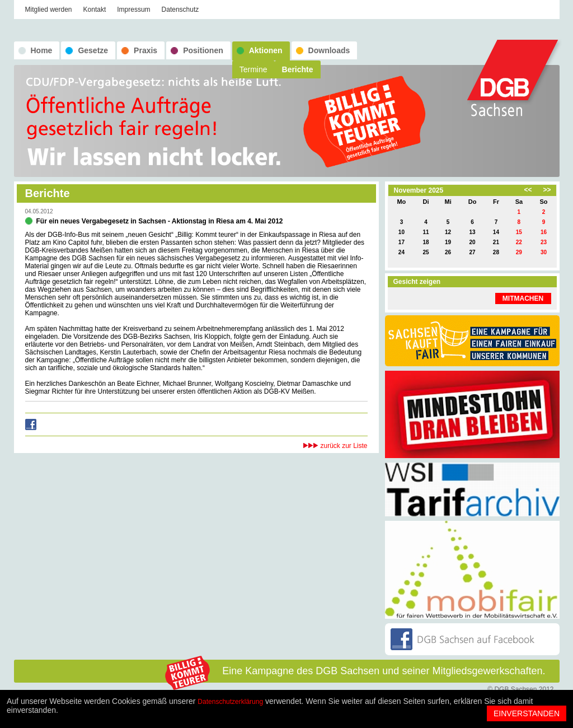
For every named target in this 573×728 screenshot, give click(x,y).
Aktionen (266, 50)
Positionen (203, 50)
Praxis (145, 50)
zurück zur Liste (344, 446)
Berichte (298, 69)
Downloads (329, 50)
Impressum (133, 10)
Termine (253, 69)
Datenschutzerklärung (230, 702)
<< (528, 190)
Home (42, 50)
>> (547, 190)
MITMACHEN (523, 298)
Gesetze (93, 50)
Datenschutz (180, 10)
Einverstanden (527, 713)
